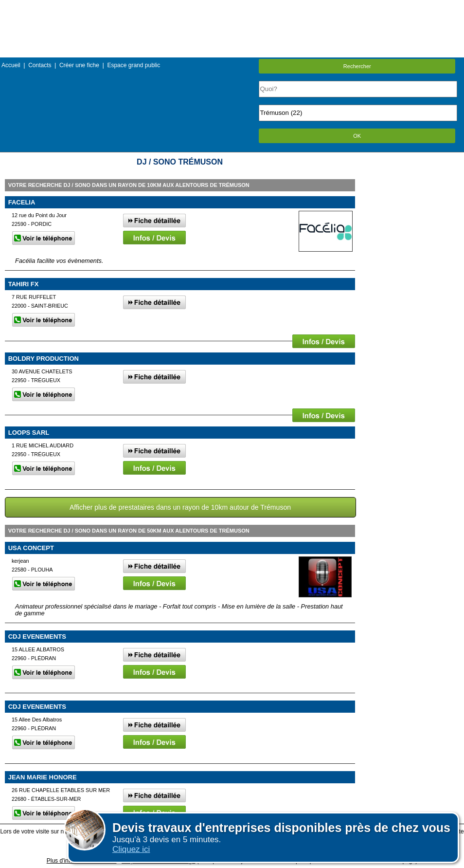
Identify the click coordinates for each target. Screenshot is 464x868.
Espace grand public (134, 65)
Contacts (40, 65)
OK (357, 136)
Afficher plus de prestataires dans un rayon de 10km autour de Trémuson (180, 507)
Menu (232, 7)
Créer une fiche (79, 65)
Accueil (11, 65)
